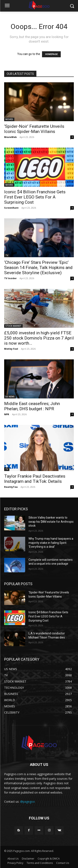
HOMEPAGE (51, 54)
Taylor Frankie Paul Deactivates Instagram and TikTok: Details (35, 479)
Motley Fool (11, 349)
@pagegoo (28, 802)
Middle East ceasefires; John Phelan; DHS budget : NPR (32, 406)
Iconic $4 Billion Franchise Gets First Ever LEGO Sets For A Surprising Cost (35, 197)
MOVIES (9, 119)
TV (7, 255)
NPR (7, 414)
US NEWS (10, 397)
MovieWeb (10, 137)
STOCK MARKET (13, 326)
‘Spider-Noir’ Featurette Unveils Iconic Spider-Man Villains (34, 129)
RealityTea (11, 487)
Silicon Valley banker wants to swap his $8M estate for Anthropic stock (51, 522)
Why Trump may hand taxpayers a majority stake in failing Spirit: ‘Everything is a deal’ (51, 543)
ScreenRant (11, 208)
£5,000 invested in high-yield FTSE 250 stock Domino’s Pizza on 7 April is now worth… (39, 338)
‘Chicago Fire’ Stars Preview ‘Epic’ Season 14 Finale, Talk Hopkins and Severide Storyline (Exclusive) (38, 268)
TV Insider (10, 278)
